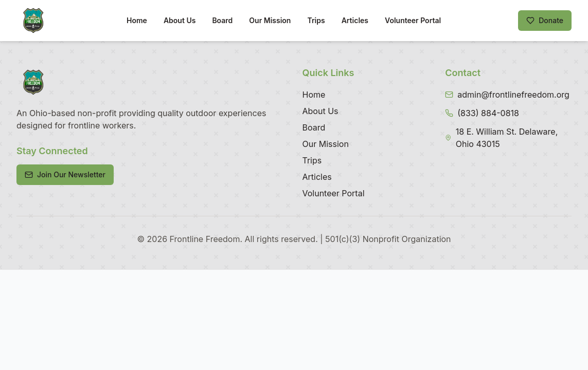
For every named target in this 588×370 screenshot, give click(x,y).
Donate (545, 20)
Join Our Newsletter (65, 174)
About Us (180, 20)
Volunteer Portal (413, 20)
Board (222, 20)
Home (137, 20)
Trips (316, 20)
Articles (355, 20)
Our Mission (270, 20)
